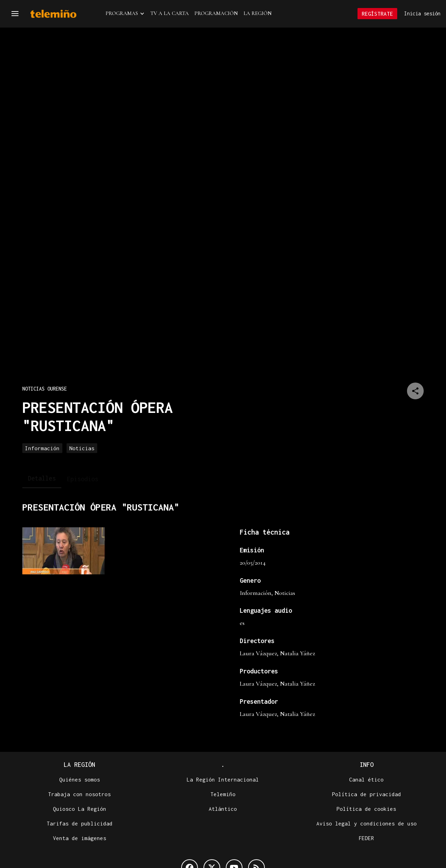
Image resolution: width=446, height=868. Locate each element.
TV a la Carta (170, 14)
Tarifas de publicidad (80, 824)
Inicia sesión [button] (422, 14)
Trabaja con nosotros (79, 794)
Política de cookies (366, 809)
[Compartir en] (415, 391)
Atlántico (223, 809)
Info (367, 765)
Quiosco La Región (80, 809)
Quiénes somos (80, 780)
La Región (258, 14)
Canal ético (366, 780)
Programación (216, 14)
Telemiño (223, 794)
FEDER (366, 838)
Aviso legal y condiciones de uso (367, 824)
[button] (15, 14)
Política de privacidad (367, 794)
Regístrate (377, 14)
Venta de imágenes (80, 838)
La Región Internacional (223, 780)
